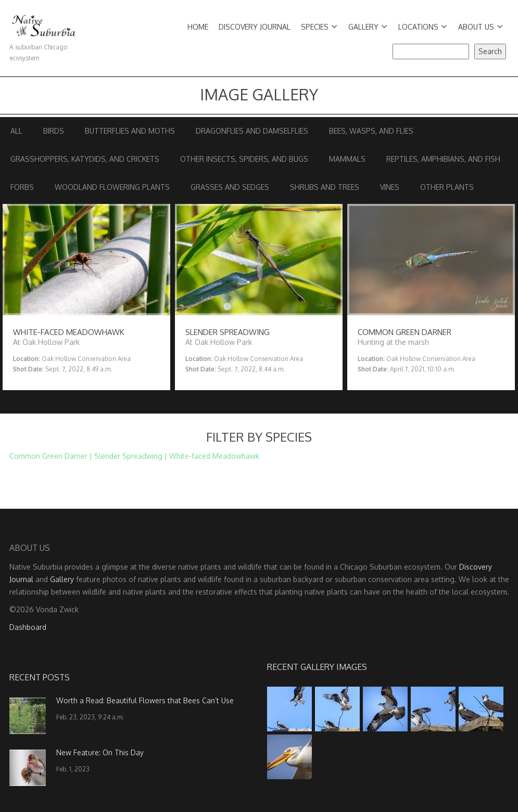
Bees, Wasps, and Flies (371, 131)
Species (319, 27)
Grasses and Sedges (230, 187)
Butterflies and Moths (130, 131)
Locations (423, 27)
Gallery (368, 27)
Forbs (22, 187)
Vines (390, 187)
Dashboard (28, 627)
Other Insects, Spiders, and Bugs (244, 159)
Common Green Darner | (51, 456)
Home (198, 27)
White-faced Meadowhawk (214, 456)
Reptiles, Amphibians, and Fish (443, 159)
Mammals (347, 159)
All (16, 131)
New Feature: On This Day (100, 752)
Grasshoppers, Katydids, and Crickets (85, 159)
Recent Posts (40, 677)
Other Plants (447, 187)
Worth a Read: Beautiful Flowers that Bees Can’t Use (145, 700)
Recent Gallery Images (317, 667)
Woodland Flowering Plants (112, 187)
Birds (54, 131)
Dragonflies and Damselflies (252, 131)
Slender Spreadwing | (131, 456)
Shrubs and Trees (325, 187)
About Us (481, 27)
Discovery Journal (255, 27)
